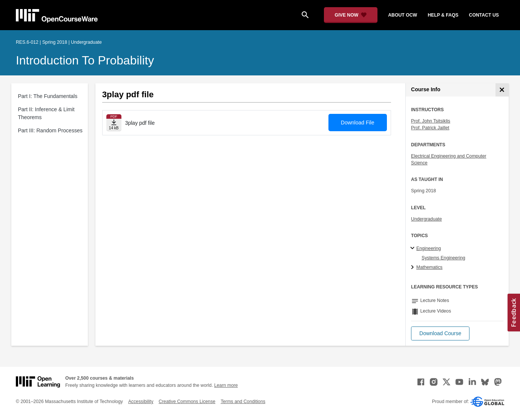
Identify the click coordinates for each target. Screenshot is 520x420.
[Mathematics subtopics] (413, 268)
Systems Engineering (443, 258)
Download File (358, 123)
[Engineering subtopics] (413, 248)
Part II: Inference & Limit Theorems (46, 113)
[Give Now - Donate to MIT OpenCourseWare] (351, 15)
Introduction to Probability (85, 60)
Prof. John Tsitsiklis (431, 121)
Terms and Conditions (243, 402)
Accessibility (141, 402)
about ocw (403, 15)
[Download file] (114, 123)
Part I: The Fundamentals (48, 96)
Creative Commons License (187, 402)
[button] (440, 333)
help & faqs (443, 15)
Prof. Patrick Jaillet (430, 128)
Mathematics (429, 267)
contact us (484, 15)
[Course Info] (502, 90)
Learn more (226, 385)
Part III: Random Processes (50, 130)
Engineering (429, 248)
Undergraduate (426, 219)
